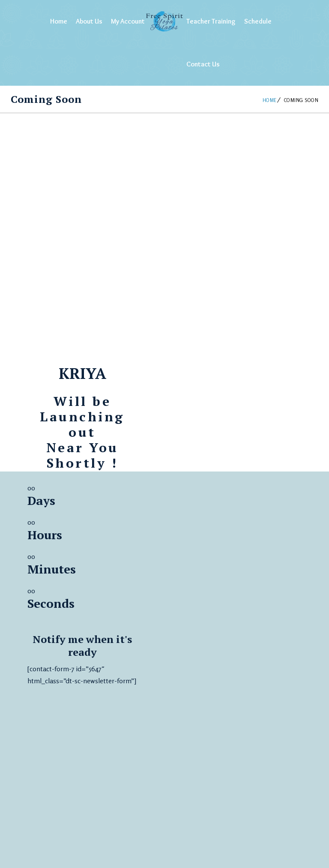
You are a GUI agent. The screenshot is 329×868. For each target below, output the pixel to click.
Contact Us (203, 64)
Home (59, 21)
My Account (128, 21)
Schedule (258, 21)
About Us (89, 21)
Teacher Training (211, 21)
